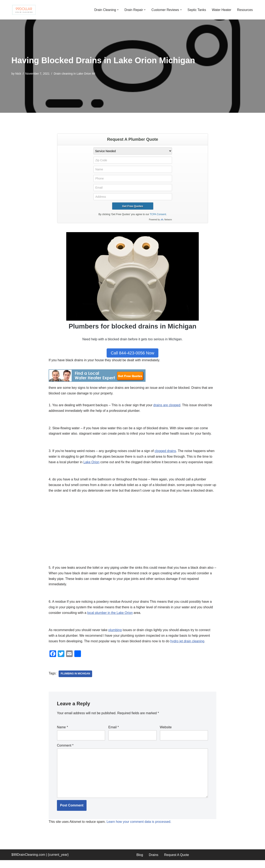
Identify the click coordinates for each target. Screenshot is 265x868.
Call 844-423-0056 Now (132, 353)
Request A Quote (177, 863)
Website (166, 735)
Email (114, 735)
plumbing (116, 638)
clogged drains (166, 452)
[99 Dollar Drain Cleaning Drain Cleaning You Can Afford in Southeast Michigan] (24, 10)
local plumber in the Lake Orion (110, 620)
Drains (154, 863)
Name (62, 735)
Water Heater (221, 10)
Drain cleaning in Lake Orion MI (75, 74)
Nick (18, 74)
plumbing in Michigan (75, 681)
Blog (140, 863)
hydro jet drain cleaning (188, 649)
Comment (65, 753)
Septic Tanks (196, 10)
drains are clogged (168, 405)
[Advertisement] (132, 535)
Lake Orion (92, 463)
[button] (117, 10)
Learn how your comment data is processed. (140, 830)
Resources (245, 10)
